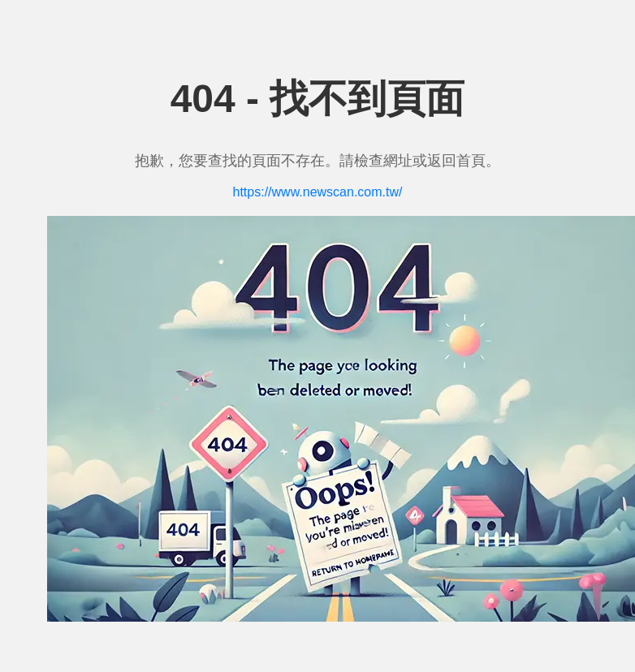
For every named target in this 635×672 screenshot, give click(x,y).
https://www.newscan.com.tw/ (318, 192)
